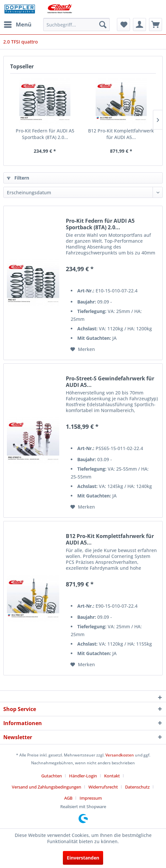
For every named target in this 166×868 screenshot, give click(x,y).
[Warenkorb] (156, 25)
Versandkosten (120, 755)
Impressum (91, 798)
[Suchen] (103, 25)
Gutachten (52, 776)
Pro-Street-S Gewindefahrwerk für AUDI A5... (110, 382)
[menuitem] (17, 25)
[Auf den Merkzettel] (83, 349)
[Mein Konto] (139, 25)
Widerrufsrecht (103, 787)
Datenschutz (137, 787)
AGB (68, 798)
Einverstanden (83, 858)
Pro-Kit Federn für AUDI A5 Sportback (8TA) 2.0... (45, 134)
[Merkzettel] (123, 25)
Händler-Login (83, 776)
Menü (18, 24)
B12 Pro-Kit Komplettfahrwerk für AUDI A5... (121, 134)
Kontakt (112, 776)
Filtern (18, 178)
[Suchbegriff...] (76, 25)
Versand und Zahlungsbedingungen (46, 787)
